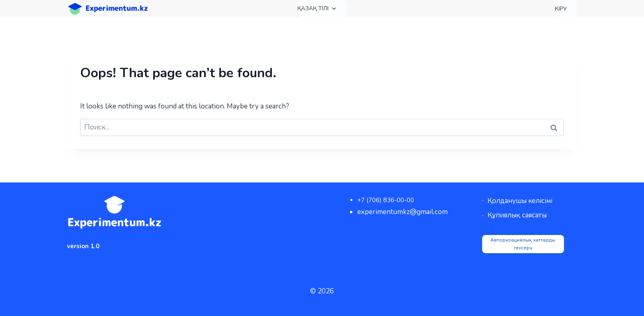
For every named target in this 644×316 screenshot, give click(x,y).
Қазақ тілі (317, 9)
